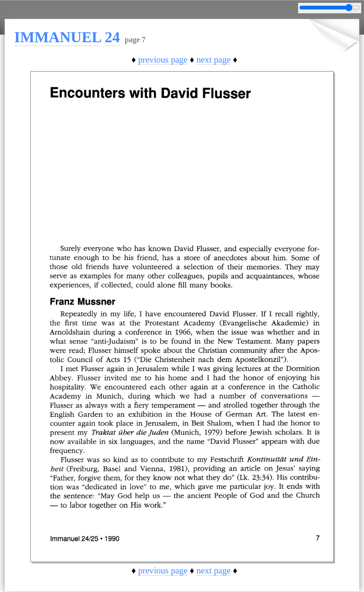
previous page (163, 60)
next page (213, 60)
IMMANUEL (58, 37)
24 (112, 37)
